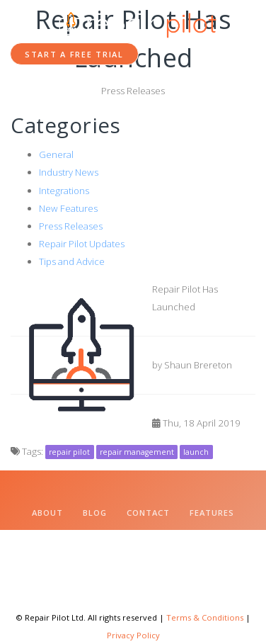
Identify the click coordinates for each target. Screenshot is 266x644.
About (47, 513)
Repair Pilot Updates (82, 244)
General (56, 154)
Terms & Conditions (205, 617)
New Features (68, 208)
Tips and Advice (72, 261)
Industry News (69, 172)
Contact (148, 513)
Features (212, 513)
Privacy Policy (133, 635)
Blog (95, 513)
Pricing (94, 537)
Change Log (161, 537)
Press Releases (71, 226)
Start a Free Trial (74, 54)
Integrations (64, 191)
